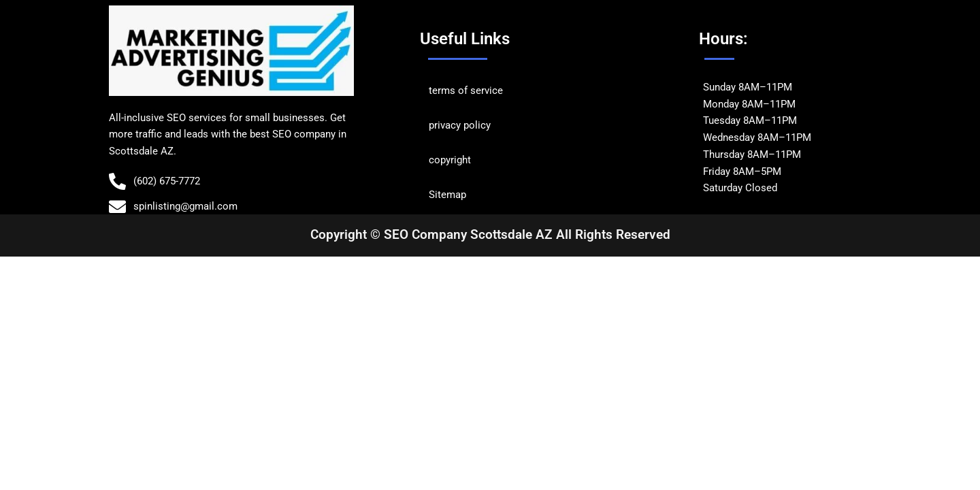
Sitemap (447, 195)
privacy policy (460, 125)
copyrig (445, 160)
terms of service (466, 91)
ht (467, 160)
